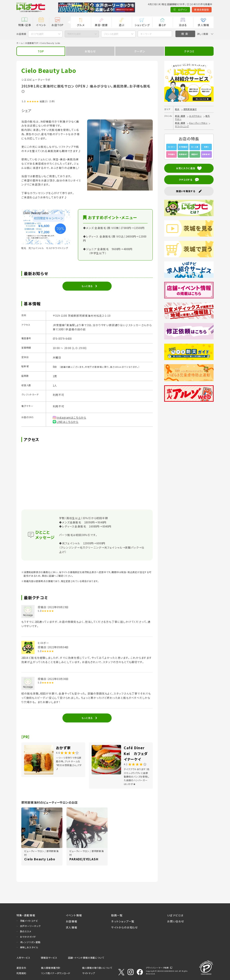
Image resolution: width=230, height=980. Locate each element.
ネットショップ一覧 (123, 921)
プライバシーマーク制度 (157, 968)
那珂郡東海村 (190, 109)
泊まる (183, 25)
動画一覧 (117, 915)
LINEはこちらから (67, 422)
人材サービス (23, 958)
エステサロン (195, 116)
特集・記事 (25, 25)
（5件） (52, 101)
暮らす (163, 25)
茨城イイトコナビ (29, 921)
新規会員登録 (186, 10)
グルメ (81, 25)
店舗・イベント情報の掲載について (86, 958)
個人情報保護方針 (51, 968)
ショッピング (142, 25)
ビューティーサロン (198, 123)
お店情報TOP (32, 43)
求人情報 (203, 25)
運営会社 (21, 968)
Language (205, 10)
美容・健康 (101, 25)
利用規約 (21, 973)
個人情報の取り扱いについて (97, 968)
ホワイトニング (182, 126)
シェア (26, 110)
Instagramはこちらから (71, 417)
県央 (177, 109)
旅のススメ (26, 931)
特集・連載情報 (26, 915)
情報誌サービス (49, 958)
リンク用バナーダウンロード (56, 973)
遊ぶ (122, 25)
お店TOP (57, 25)
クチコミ (189, 51)
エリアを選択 (37, 34)
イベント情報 (74, 915)
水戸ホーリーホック (30, 926)
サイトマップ (89, 973)
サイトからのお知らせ (125, 927)
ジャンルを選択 (111, 34)
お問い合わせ (176, 921)
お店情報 (72, 921)
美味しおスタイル (29, 947)
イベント (41, 25)
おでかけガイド (28, 937)
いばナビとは (175, 915)
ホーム (20, 43)
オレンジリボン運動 (30, 942)
